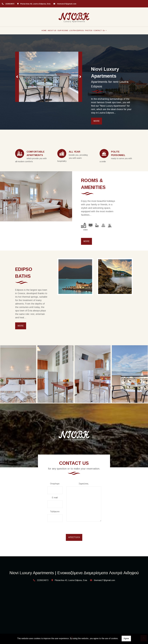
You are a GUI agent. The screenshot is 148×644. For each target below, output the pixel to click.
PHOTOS (89, 30)
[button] (17, 77)
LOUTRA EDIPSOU (77, 30)
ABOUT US (52, 30)
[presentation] (67, 529)
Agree (126, 638)
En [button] (104, 30)
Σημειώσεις (84, 484)
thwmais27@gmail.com (67, 4)
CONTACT (98, 30)
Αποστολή (74, 537)
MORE (97, 121)
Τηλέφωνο (55, 512)
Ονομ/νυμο (55, 484)
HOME (44, 30)
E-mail (55, 498)
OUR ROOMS (63, 30)
